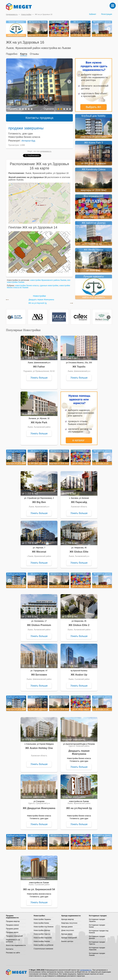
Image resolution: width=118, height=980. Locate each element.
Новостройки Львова (42, 941)
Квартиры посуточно (69, 923)
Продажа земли (12, 932)
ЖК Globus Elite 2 (79, 625)
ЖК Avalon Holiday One (39, 748)
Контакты (10, 949)
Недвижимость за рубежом (13, 941)
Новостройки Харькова (43, 938)
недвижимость (46, 151)
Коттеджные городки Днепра (97, 937)
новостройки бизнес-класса (27, 286)
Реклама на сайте (13, 953)
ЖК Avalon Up (79, 675)
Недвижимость (12, 14)
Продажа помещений (14, 936)
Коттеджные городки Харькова (97, 949)
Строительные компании (43, 949)
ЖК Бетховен (39, 675)
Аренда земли (67, 934)
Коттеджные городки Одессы (97, 943)
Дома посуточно (68, 930)
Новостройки (26, 14)
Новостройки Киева (41, 923)
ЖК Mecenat (39, 552)
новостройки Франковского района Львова (48, 280)
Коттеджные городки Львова (97, 954)
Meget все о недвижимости (17, 972)
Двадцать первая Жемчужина (41, 300)
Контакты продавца (39, 118)
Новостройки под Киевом (43, 927)
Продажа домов (12, 929)
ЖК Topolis (79, 367)
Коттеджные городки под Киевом (99, 932)
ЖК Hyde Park (39, 422)
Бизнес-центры (67, 941)
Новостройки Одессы (42, 934)
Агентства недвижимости (16, 945)
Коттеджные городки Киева (97, 926)
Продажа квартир (13, 921)
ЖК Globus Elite (79, 552)
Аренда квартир (68, 919)
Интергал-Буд (28, 141)
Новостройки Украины (42, 919)
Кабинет (93, 14)
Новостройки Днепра (42, 930)
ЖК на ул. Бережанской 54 (39, 889)
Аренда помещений (69, 938)
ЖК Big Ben (39, 502)
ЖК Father (39, 367)
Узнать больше (39, 378)
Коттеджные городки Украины (97, 920)
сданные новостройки (49, 286)
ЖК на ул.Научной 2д (38, 303)
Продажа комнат (13, 925)
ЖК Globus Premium (39, 625)
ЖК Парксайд (79, 502)
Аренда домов (67, 927)
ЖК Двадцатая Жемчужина (39, 808)
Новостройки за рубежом (43, 945)
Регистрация (107, 14)
